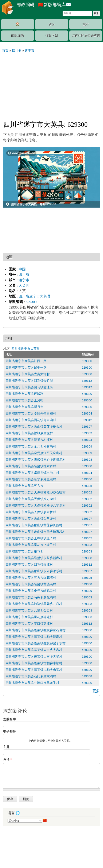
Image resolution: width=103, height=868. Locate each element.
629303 (87, 433)
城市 (86, 24)
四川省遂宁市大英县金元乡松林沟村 (31, 446)
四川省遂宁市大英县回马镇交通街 (29, 387)
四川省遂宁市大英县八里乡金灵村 (29, 610)
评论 (7, 759)
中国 (22, 269)
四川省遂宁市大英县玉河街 (24, 400)
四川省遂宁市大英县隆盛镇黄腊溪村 (31, 584)
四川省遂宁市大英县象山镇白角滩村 (31, 519)
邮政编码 (17, 36)
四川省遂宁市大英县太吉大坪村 (28, 374)
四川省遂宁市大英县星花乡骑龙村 (29, 617)
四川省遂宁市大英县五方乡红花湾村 (31, 578)
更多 (96, 691)
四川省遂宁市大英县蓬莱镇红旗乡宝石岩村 (35, 630)
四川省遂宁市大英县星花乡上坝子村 (31, 545)
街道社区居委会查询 (86, 36)
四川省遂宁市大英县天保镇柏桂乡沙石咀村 (35, 492)
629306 (87, 479)
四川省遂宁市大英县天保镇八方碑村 (31, 499)
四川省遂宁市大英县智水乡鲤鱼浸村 (31, 479)
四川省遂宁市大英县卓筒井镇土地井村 (32, 473)
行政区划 (52, 36)
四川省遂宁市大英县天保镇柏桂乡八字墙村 (35, 506)
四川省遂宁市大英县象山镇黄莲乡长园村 (34, 525)
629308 (87, 460)
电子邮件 (9, 732)
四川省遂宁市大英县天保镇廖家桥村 (31, 512)
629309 (87, 446)
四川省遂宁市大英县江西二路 (26, 361)
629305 (87, 486)
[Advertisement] (51, 85)
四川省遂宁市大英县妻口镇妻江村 (29, 624)
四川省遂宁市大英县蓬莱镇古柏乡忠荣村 (34, 670)
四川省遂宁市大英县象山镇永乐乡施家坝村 (35, 532)
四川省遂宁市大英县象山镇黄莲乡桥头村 (34, 427)
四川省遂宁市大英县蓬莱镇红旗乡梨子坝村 (35, 643)
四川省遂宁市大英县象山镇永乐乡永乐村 (34, 571)
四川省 (24, 275)
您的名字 (9, 719)
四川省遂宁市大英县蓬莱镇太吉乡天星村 (34, 657)
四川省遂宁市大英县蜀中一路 (26, 368)
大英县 (24, 286)
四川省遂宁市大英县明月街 (24, 407)
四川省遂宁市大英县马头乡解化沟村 (31, 597)
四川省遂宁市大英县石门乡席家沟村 (31, 676)
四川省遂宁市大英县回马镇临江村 (29, 565)
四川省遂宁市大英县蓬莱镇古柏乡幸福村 (34, 663)
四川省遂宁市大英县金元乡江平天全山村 (34, 453)
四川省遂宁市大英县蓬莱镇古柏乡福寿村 (34, 637)
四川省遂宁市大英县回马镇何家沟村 (31, 420)
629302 (87, 492)
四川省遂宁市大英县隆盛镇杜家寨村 (31, 466)
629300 (31, 302)
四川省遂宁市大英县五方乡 (24, 486)
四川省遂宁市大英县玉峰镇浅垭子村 (31, 538)
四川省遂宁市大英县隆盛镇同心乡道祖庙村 (35, 460)
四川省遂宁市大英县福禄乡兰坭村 (29, 433)
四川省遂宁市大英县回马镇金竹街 (29, 381)
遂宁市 (24, 280)
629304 (87, 413)
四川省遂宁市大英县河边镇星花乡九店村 (34, 604)
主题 (6, 747)
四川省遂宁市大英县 (35, 296)
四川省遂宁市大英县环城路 (24, 394)
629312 (87, 381)
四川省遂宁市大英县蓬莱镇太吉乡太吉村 (34, 650)
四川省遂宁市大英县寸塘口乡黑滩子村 (32, 683)
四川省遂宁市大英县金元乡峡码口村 (31, 591)
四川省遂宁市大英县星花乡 (24, 551)
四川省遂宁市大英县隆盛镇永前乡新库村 (34, 558)
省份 (52, 24)
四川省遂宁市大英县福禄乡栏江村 (29, 440)
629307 (87, 427)
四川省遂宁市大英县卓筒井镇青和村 (31, 413)
